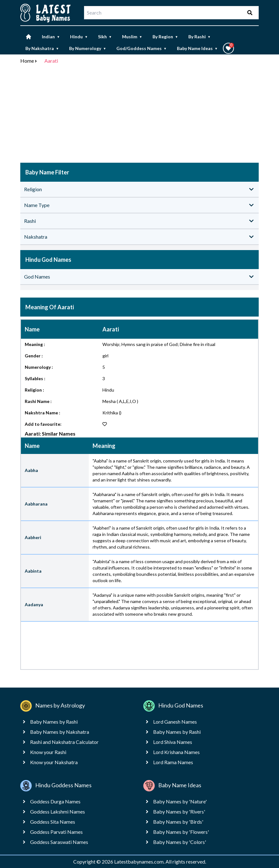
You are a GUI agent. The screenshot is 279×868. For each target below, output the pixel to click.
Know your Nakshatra (54, 762)
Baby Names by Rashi (54, 722)
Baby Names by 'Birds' (178, 822)
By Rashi (200, 37)
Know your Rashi (48, 752)
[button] (228, 48)
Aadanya (34, 604)
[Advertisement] (139, 115)
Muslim (132, 37)
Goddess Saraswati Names (59, 842)
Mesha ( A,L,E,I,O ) (120, 401)
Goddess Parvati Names (56, 832)
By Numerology (88, 48)
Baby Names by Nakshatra (60, 732)
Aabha (31, 470)
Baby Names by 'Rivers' (179, 811)
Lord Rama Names (173, 762)
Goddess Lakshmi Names (58, 811)
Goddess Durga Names (55, 801)
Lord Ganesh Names (175, 722)
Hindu (79, 37)
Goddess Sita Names (53, 822)
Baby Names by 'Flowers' (181, 832)
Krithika (110, 413)
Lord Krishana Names (176, 752)
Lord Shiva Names (173, 742)
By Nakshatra (42, 48)
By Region (165, 37)
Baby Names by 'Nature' (180, 801)
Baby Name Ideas (197, 48)
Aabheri (33, 537)
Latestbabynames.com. (140, 862)
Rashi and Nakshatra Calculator (64, 742)
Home (27, 61)
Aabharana (36, 504)
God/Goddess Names (142, 48)
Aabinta (33, 571)
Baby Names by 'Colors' (180, 842)
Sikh (105, 37)
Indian (51, 37)
